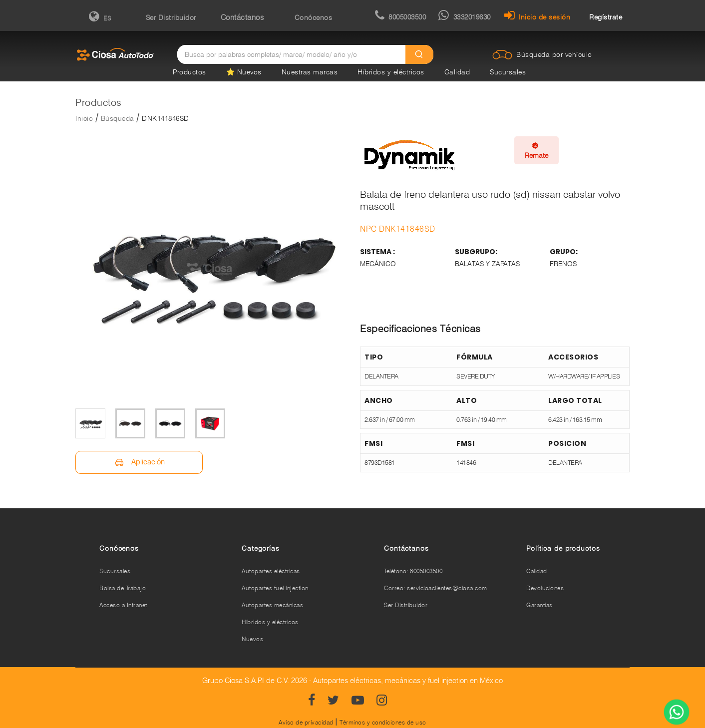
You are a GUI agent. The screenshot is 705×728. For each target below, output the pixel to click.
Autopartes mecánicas (272, 605)
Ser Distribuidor (171, 17)
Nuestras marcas (310, 72)
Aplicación (139, 462)
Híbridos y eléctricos (391, 72)
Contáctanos (242, 17)
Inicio (84, 118)
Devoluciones (545, 588)
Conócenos (314, 17)
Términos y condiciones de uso (383, 722)
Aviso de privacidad (306, 722)
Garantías (539, 605)
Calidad (457, 72)
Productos (189, 72)
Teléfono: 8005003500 (413, 571)
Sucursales (508, 72)
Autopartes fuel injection (275, 588)
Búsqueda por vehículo (554, 54)
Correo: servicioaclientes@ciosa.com (436, 588)
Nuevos (252, 639)
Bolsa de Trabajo (123, 588)
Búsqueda (118, 118)
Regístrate (606, 17)
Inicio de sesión (537, 17)
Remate (536, 150)
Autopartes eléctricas (271, 571)
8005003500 (401, 17)
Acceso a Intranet (123, 605)
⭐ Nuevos (244, 72)
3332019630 (465, 17)
